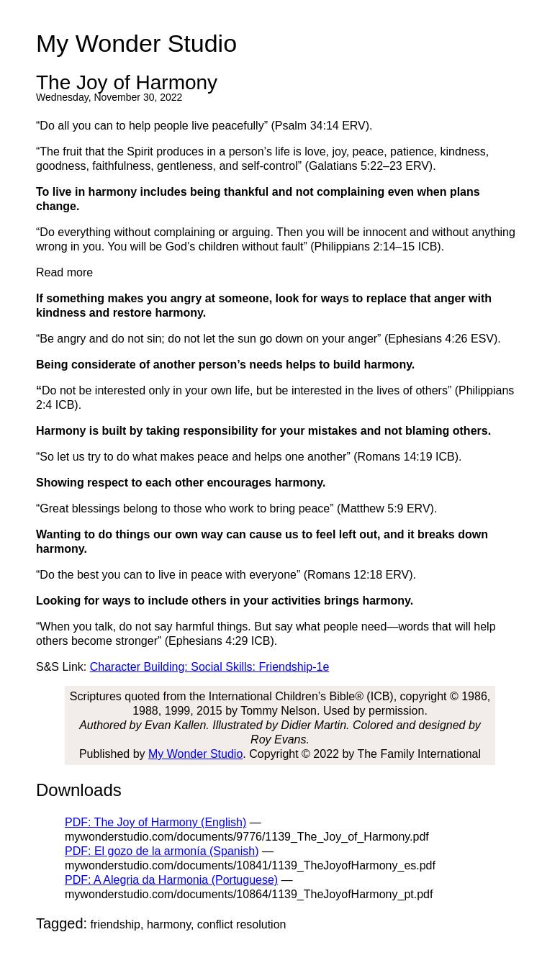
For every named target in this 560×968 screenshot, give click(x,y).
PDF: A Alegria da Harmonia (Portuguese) (171, 880)
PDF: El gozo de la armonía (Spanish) (162, 851)
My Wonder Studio (195, 754)
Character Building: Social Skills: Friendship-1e (210, 667)
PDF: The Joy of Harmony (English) (155, 822)
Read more (64, 272)
